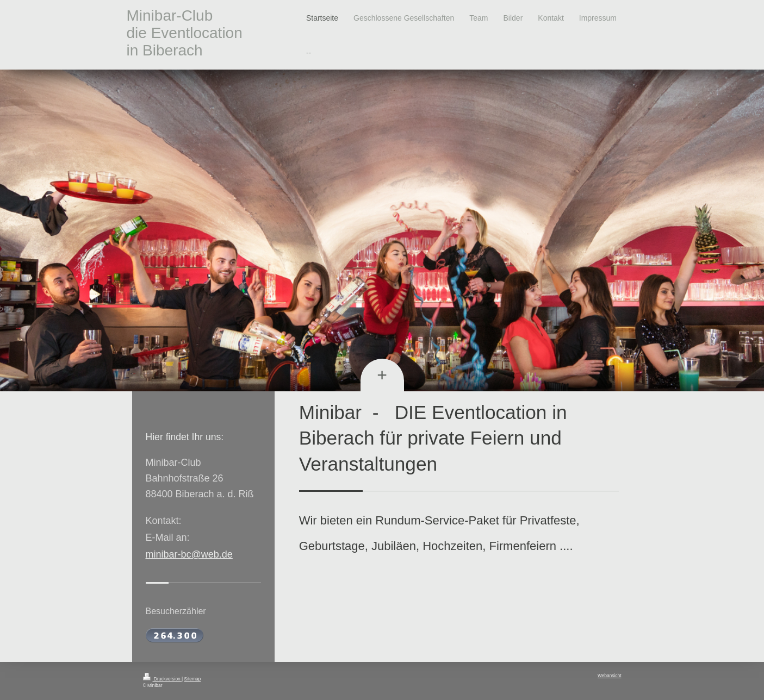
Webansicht (610, 676)
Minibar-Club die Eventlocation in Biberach (185, 33)
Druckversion (163, 679)
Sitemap (193, 679)
